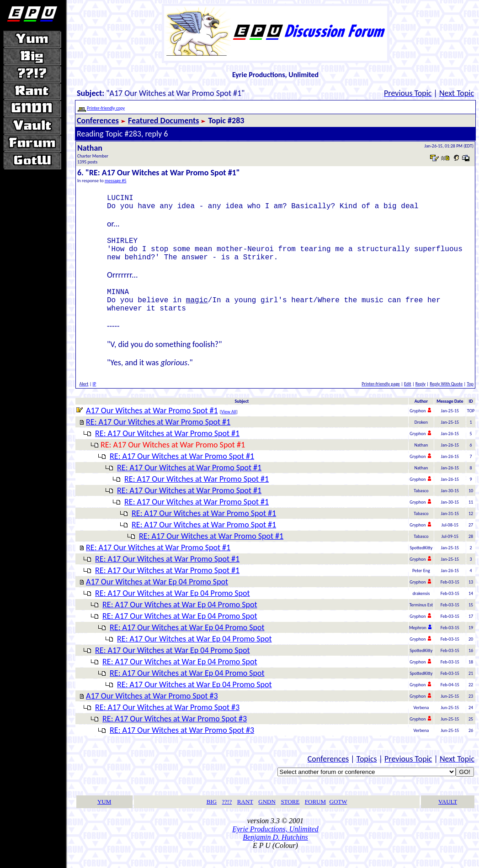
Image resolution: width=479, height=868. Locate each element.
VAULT (448, 816)
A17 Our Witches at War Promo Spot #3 (152, 710)
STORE (290, 816)
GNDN (267, 816)
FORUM (315, 816)
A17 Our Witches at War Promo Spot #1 (152, 425)
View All (229, 426)
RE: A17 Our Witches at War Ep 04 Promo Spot (173, 608)
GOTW (338, 816)
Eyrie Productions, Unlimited (275, 844)
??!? (227, 816)
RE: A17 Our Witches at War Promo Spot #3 (167, 722)
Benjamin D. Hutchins (275, 852)
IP (95, 398)
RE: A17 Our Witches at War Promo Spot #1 (158, 437)
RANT (245, 816)
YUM (104, 816)
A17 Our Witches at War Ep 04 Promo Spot (157, 596)
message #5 (116, 181)
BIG (212, 816)
